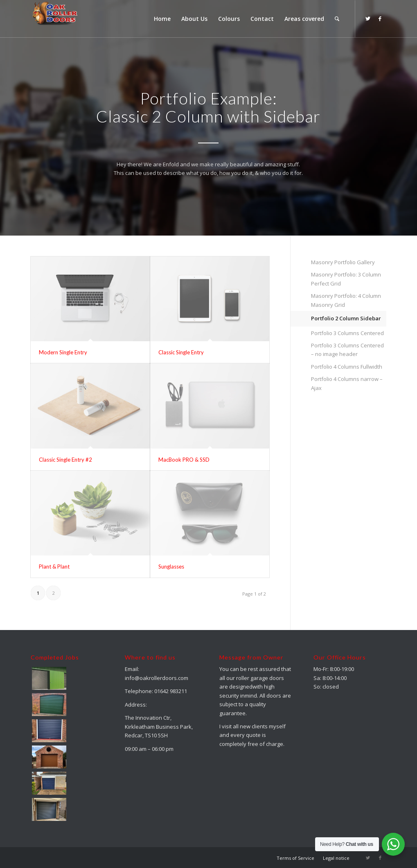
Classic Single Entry (181, 352)
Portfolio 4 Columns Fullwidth (347, 367)
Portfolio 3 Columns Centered (347, 333)
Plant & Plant (54, 567)
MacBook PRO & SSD (184, 460)
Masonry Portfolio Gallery (343, 262)
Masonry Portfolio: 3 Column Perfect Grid (346, 279)
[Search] (337, 19)
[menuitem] (162, 19)
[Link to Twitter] (368, 18)
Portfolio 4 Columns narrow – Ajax (347, 383)
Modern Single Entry (63, 352)
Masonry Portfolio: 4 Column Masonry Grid (346, 300)
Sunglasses (171, 567)
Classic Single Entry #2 (65, 460)
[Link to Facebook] (380, 18)
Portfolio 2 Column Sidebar (346, 318)
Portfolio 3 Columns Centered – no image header (347, 350)
